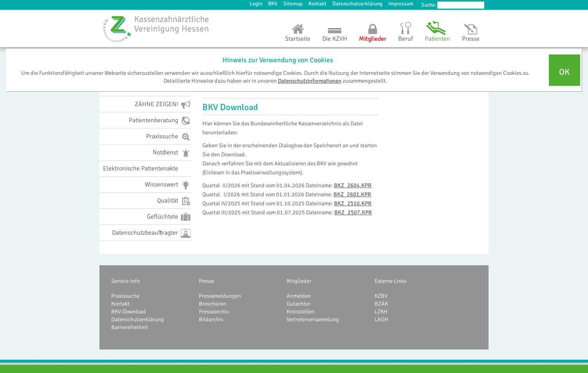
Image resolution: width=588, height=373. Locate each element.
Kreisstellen (300, 311)
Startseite (298, 39)
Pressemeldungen (220, 296)
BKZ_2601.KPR (352, 194)
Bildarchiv (211, 319)
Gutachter (299, 304)
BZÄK (381, 304)
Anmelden (299, 296)
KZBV (381, 296)
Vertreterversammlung (313, 319)
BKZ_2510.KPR (353, 203)
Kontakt (317, 4)
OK (564, 72)
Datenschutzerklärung (357, 4)
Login (256, 4)
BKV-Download (129, 311)
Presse (471, 39)
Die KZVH (335, 39)
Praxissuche (125, 296)
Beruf (406, 39)
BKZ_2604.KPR (353, 185)
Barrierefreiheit (130, 327)
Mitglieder (373, 39)
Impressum (401, 4)
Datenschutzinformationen (310, 81)
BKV (273, 4)
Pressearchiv (214, 311)
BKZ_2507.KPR (353, 212)
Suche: (429, 5)
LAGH (381, 319)
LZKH (381, 311)
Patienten (437, 39)
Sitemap (293, 4)
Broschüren (213, 304)
